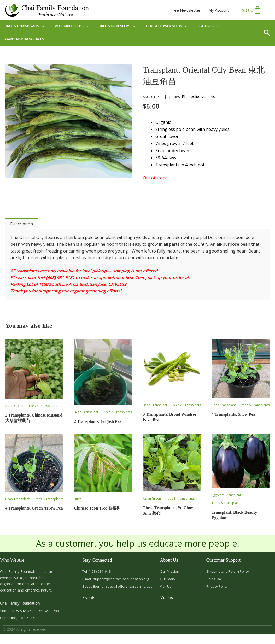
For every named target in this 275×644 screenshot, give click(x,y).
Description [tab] (22, 224)
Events (89, 599)
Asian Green (14, 406)
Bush (78, 499)
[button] (269, 33)
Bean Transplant (86, 412)
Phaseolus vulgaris (198, 97)
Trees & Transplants (42, 406)
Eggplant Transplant (226, 495)
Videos (166, 599)
